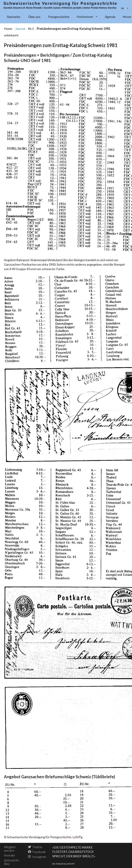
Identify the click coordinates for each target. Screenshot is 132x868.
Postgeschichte (59, 17)
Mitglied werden (10, 849)
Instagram (37, 857)
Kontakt (9, 855)
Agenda (110, 17)
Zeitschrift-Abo (12, 862)
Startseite (14, 17)
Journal (20, 29)
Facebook (37, 852)
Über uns (34, 17)
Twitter (35, 847)
